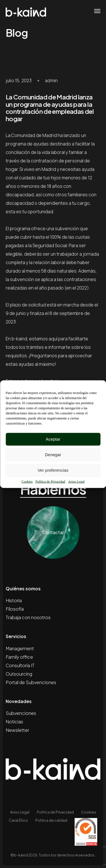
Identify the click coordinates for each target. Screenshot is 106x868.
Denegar (53, 455)
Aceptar (53, 439)
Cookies (27, 481)
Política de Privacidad (50, 481)
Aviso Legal (76, 481)
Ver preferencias (53, 470)
